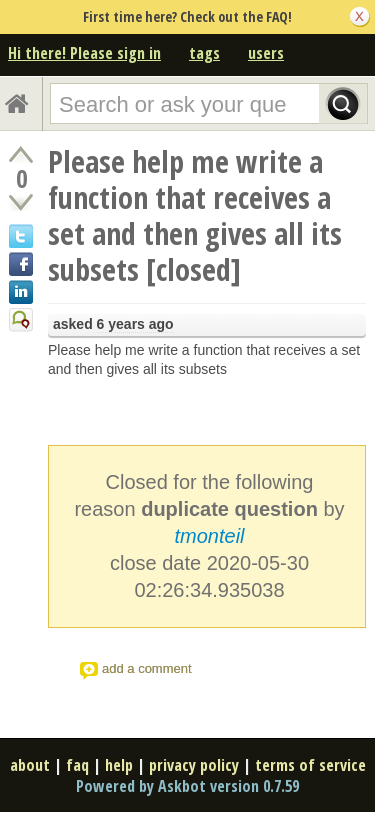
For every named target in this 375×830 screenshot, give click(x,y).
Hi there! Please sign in (84, 53)
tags (204, 53)
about (30, 765)
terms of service (310, 765)
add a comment (147, 668)
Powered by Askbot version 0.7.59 (187, 786)
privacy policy (194, 765)
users (266, 53)
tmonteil (209, 536)
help (119, 765)
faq (77, 765)
